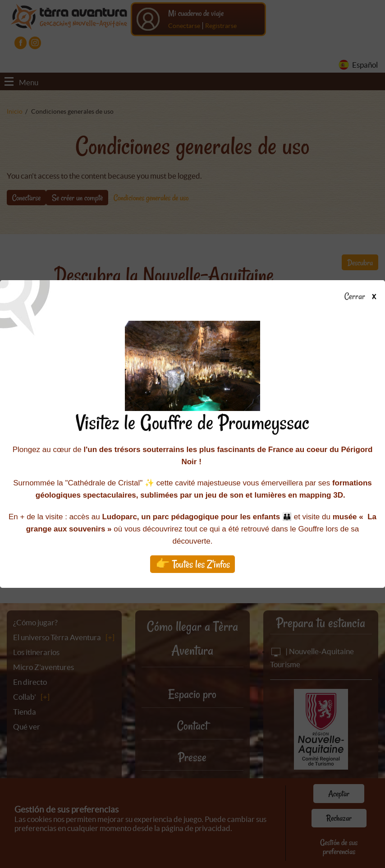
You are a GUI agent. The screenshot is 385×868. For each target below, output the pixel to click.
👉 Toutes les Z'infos (193, 564)
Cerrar (364, 297)
